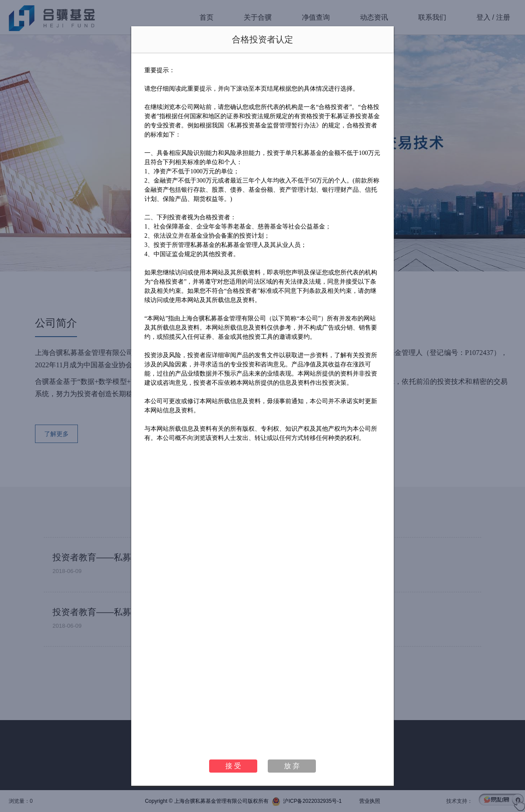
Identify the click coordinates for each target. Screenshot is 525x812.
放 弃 (292, 766)
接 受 (233, 766)
